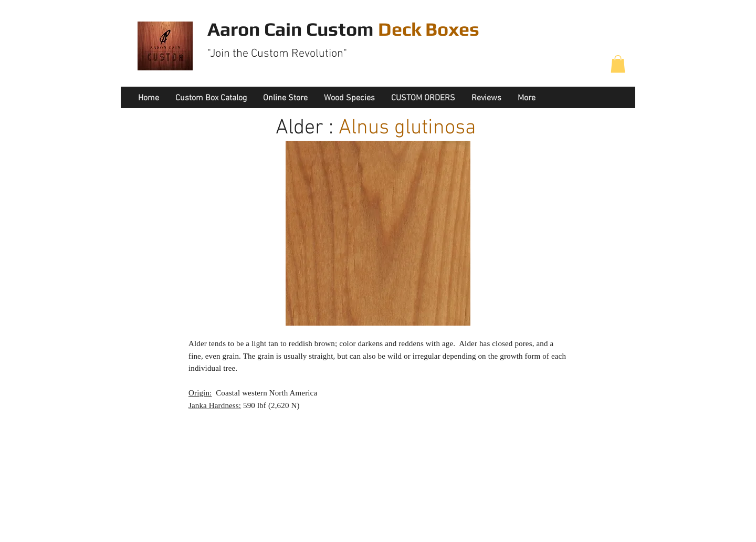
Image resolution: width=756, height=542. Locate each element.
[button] (618, 64)
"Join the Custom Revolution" (277, 54)
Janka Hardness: (215, 405)
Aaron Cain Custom (343, 29)
